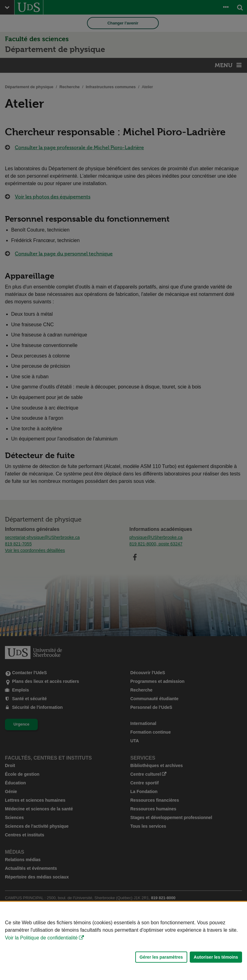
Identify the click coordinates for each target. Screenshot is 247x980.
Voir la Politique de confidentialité (41, 938)
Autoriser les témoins (216, 957)
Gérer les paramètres (161, 957)
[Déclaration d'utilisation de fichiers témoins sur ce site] (123, 941)
